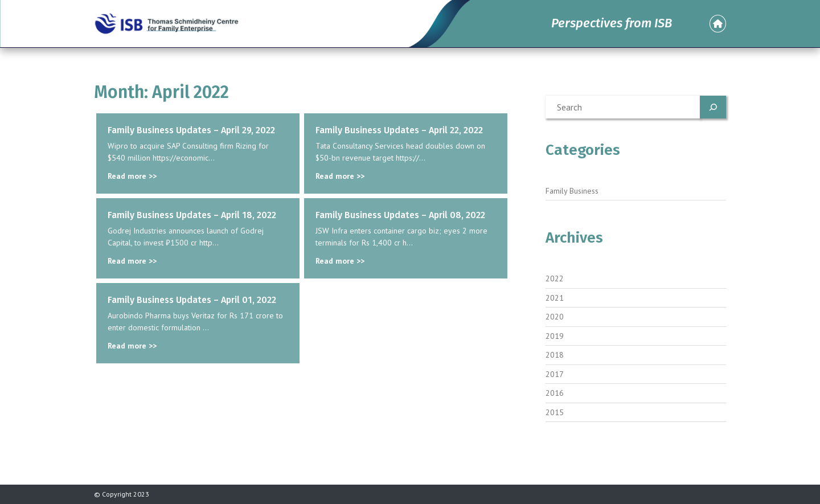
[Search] (713, 107)
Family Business (572, 191)
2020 (555, 317)
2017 (555, 374)
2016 (555, 393)
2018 (555, 355)
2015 (555, 412)
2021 (555, 298)
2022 (555, 278)
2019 (555, 336)
